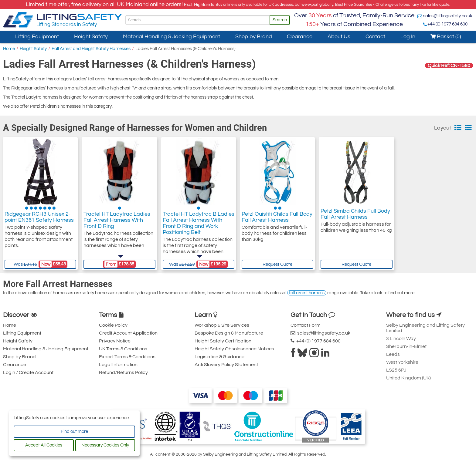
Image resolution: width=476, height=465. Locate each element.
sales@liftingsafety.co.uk (448, 16)
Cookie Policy (113, 325)
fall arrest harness (307, 293)
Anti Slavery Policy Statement (226, 365)
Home (9, 49)
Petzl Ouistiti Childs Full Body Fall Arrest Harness (277, 217)
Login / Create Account (28, 372)
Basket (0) (446, 37)
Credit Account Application (128, 333)
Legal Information (118, 365)
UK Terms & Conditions (123, 349)
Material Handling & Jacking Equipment (172, 37)
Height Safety (91, 37)
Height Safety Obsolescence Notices (234, 349)
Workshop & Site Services (222, 325)
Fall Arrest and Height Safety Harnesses (91, 49)
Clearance (300, 37)
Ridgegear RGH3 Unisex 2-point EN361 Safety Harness (39, 217)
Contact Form (306, 325)
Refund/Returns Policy (123, 372)
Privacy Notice (115, 341)
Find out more (74, 431)
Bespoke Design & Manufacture (229, 333)
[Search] (198, 20)
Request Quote (277, 264)
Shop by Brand (254, 37)
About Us (339, 37)
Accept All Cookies (44, 445)
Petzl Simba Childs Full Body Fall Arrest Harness (355, 214)
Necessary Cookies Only (105, 445)
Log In (408, 37)
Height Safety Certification (223, 341)
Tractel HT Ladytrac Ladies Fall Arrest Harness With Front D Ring (117, 220)
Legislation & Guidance (219, 357)
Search (280, 20)
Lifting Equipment (37, 37)
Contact (375, 37)
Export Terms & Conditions (127, 357)
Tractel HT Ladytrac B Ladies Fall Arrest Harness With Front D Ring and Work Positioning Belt (199, 223)
